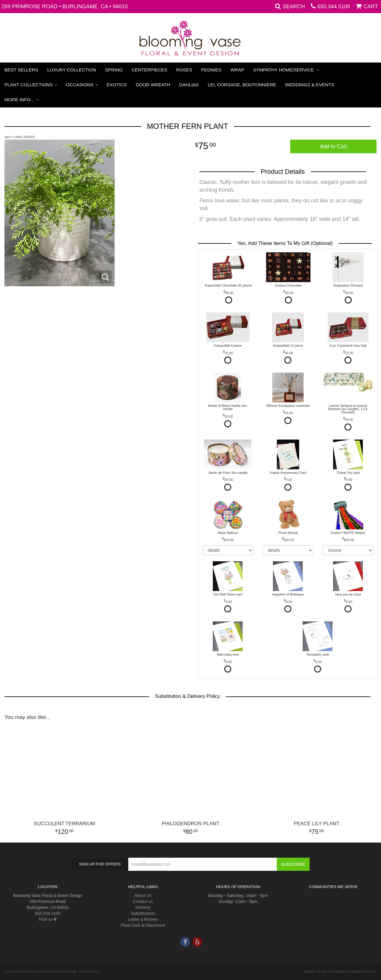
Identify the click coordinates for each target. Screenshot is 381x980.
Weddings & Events (310, 85)
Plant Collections (29, 85)
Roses (184, 70)
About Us (143, 895)
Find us (48, 919)
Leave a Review (143, 919)
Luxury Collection (72, 70)
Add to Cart (333, 146)
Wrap (237, 70)
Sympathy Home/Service (283, 70)
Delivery (143, 907)
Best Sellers (21, 70)
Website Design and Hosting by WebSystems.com (340, 971)
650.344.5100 (334, 7)
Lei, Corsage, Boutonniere (242, 85)
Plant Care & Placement (143, 925)
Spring (114, 70)
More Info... (19, 100)
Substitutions (143, 913)
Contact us (143, 901)
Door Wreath (153, 85)
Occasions (80, 85)
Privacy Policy (89, 971)
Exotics (117, 85)
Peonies (211, 70)
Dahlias (189, 85)
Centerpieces (149, 70)
